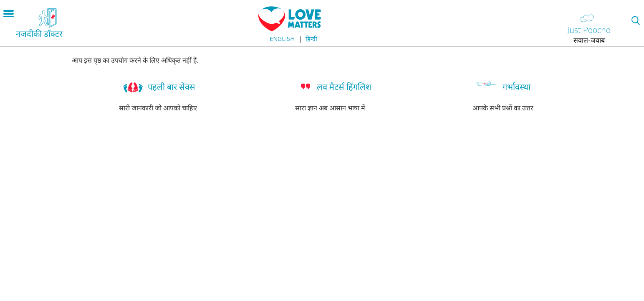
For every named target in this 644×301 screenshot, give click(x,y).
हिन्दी (311, 39)
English (282, 39)
